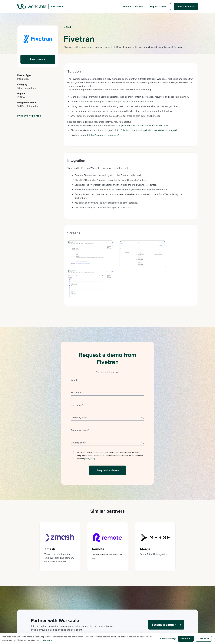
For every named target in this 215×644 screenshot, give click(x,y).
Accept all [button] (186, 638)
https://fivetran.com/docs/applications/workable (143, 125)
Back (69, 27)
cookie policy (46, 640)
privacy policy (90, 429)
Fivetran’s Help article (29, 116)
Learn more (38, 59)
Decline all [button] (204, 639)
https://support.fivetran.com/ (104, 135)
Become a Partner (133, 7)
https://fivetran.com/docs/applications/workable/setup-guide (147, 130)
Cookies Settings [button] (168, 639)
